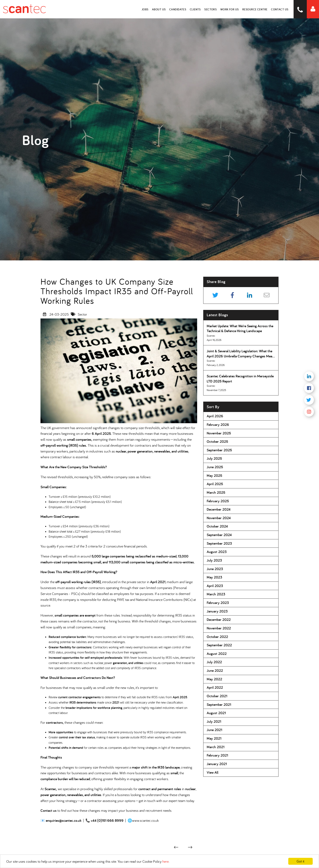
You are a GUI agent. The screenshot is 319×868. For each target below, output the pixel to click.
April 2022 (215, 687)
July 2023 (214, 560)
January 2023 (217, 611)
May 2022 (214, 679)
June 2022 (215, 670)
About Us (160, 9)
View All (212, 772)
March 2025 (216, 492)
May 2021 (214, 738)
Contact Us (280, 9)
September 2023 (219, 543)
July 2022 (214, 662)
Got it (300, 861)
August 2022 (217, 654)
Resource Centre (256, 9)
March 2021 (216, 747)
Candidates (179, 9)
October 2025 (217, 441)
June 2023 (215, 569)
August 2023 (217, 552)
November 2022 (219, 628)
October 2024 (217, 526)
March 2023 (216, 594)
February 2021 (217, 755)
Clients (196, 9)
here (166, 861)
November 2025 (219, 433)
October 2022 (217, 637)
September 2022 (219, 645)
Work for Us (230, 9)
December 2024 (219, 509)
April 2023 (215, 586)
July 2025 (214, 458)
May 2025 (214, 475)
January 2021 (217, 764)
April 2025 (215, 484)
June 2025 (215, 467)
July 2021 (214, 721)
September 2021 (219, 704)
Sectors (212, 9)
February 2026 (218, 425)
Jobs (147, 9)
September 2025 (219, 450)
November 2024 (219, 518)
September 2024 (219, 535)
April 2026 (215, 416)
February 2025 (218, 501)
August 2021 (216, 713)
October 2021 (217, 696)
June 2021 (214, 730)
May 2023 (214, 577)
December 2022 (219, 620)
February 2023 (218, 603)
